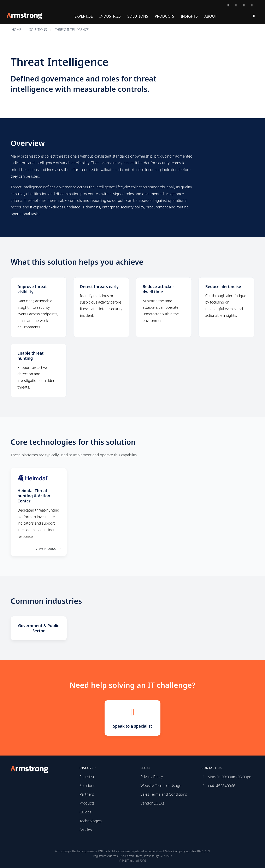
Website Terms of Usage (161, 786)
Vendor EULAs (152, 803)
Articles (86, 830)
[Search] (254, 16)
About (211, 16)
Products (164, 16)
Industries (110, 16)
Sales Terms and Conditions (164, 794)
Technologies (91, 821)
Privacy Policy (152, 777)
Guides (85, 812)
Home (16, 30)
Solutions (138, 16)
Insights (189, 16)
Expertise (84, 16)
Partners (87, 794)
